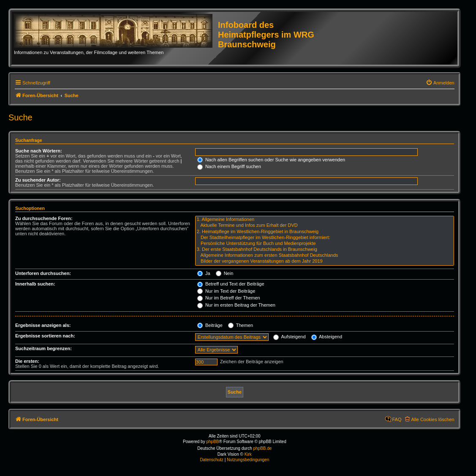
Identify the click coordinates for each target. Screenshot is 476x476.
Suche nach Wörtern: (39, 151)
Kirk (248, 454)
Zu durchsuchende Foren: (44, 218)
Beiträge (210, 325)
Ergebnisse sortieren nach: (45, 336)
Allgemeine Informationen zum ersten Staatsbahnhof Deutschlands (325, 256)
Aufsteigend (290, 337)
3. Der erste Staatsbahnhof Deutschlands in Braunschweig (325, 250)
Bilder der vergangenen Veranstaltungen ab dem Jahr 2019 (325, 261)
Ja (204, 273)
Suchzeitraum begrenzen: (44, 348)
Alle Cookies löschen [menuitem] (433, 419)
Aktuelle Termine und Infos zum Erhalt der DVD (325, 226)
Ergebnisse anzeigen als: (43, 325)
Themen (241, 325)
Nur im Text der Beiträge (226, 291)
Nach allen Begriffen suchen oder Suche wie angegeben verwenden (271, 160)
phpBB (212, 442)
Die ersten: (27, 361)
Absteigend (327, 337)
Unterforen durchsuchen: (43, 273)
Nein (225, 273)
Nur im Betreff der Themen (229, 298)
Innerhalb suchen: (35, 284)
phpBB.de (263, 448)
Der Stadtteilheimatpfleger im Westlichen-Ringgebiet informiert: (325, 238)
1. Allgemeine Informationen (325, 220)
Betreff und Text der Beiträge (231, 284)
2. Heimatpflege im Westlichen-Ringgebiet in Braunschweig (325, 232)
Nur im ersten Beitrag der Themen (236, 305)
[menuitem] (440, 83)
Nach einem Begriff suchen (229, 166)
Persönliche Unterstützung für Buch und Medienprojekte (325, 244)
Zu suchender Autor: (38, 180)
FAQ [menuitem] (397, 419)
